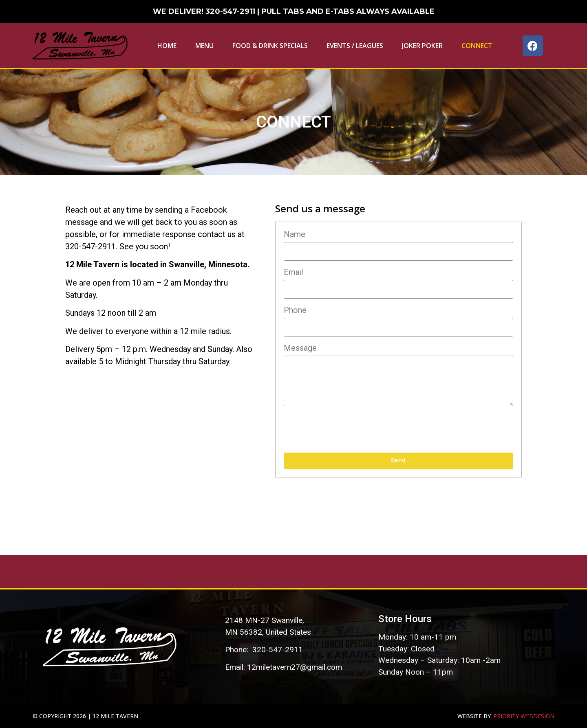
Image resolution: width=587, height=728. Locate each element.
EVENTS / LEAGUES (355, 46)
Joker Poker (422, 46)
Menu (204, 46)
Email (294, 273)
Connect (477, 46)
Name (295, 235)
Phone (295, 310)
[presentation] (346, 429)
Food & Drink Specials (270, 46)
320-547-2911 (230, 11)
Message (300, 348)
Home (167, 46)
